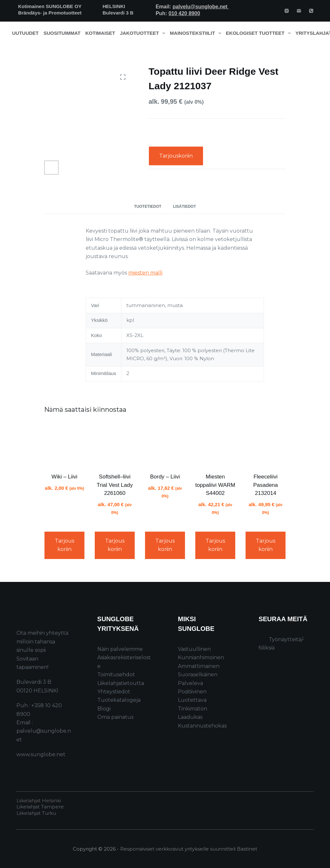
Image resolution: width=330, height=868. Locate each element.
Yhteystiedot (114, 692)
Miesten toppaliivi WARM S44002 (215, 485)
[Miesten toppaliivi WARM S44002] (215, 444)
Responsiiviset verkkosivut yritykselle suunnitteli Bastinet (189, 849)
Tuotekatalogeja (119, 700)
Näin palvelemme (120, 649)
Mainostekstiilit (197, 33)
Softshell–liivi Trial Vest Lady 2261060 (115, 485)
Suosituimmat (62, 33)
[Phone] (311, 11)
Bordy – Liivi (165, 477)
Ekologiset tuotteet (259, 33)
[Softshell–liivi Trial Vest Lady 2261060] (115, 444)
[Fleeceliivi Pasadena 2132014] (266, 444)
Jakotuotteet (144, 33)
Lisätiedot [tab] (184, 207)
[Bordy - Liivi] (165, 444)
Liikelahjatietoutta (121, 683)
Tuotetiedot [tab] (148, 207)
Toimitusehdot (116, 675)
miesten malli (145, 273)
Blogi (104, 709)
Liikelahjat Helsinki (39, 800)
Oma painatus (115, 717)
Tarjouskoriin (176, 156)
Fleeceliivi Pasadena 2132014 (266, 485)
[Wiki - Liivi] (64, 444)
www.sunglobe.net (41, 754)
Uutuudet (26, 33)
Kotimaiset (100, 33)
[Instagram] (287, 11)
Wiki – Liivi (64, 477)
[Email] (299, 11)
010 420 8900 (184, 13)
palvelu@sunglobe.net (201, 7)
